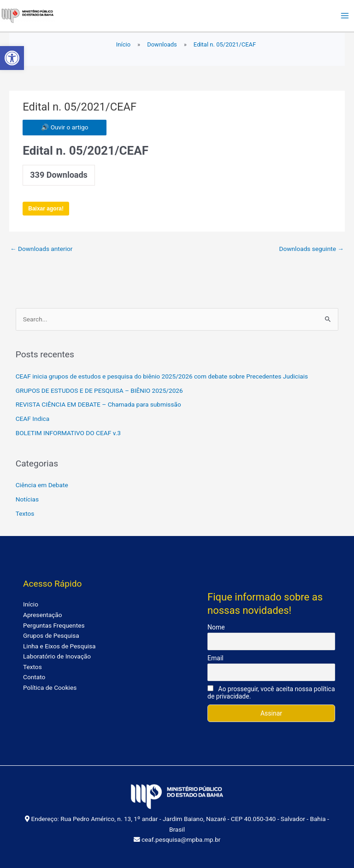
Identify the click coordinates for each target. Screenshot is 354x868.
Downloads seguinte (312, 249)
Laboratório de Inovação (57, 656)
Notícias (27, 499)
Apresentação (43, 615)
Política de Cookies (50, 687)
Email (215, 658)
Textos (25, 513)
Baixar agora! (46, 209)
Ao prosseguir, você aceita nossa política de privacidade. (271, 693)
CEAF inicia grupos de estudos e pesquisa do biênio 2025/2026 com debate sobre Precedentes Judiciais (162, 376)
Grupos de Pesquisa (51, 635)
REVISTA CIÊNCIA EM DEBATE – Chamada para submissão (98, 404)
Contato (34, 677)
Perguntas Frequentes (54, 625)
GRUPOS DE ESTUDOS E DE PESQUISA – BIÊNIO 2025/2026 (99, 390)
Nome (216, 627)
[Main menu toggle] (345, 16)
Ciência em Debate (42, 485)
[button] (12, 58)
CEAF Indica (32, 419)
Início (31, 604)
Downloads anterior (41, 249)
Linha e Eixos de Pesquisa (59, 646)
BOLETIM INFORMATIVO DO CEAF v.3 (68, 433)
